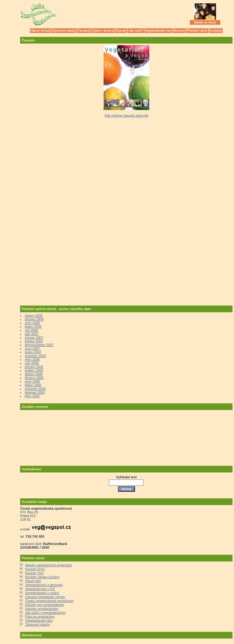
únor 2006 (32, 381)
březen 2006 (34, 378)
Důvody (121, 31)
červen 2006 (34, 367)
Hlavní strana (40, 31)
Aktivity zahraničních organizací (48, 565)
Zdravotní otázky (64, 31)
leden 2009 (33, 327)
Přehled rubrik (197, 31)
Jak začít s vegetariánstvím (45, 613)
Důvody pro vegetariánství (44, 605)
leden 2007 (33, 352)
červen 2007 (34, 338)
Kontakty (216, 31)
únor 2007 (32, 349)
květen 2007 (34, 341)
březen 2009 (34, 319)
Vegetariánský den (158, 31)
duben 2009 (34, 316)
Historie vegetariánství (42, 609)
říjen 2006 (32, 359)
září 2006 (32, 363)
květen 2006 (34, 370)
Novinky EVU (35, 569)
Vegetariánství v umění (42, 593)
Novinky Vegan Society (42, 577)
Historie (179, 31)
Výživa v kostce (102, 31)
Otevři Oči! (33, 581)
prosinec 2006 (35, 356)
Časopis (83, 31)
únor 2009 (32, 323)
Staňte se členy (205, 22)
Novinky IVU (34, 573)
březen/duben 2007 (39, 345)
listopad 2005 (35, 392)
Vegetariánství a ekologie (44, 585)
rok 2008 (31, 330)
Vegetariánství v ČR (40, 589)
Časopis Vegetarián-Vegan (45, 597)
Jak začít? (136, 31)
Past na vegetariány (40, 617)
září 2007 (32, 334)
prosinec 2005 (35, 389)
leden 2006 (33, 385)
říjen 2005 (32, 396)
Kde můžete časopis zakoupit (126, 115)
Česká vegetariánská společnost (49, 601)
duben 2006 (34, 374)
